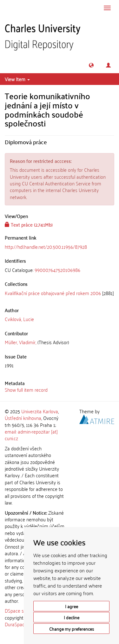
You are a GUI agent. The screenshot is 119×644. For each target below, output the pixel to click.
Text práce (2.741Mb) (29, 224)
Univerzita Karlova (40, 411)
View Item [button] (17, 79)
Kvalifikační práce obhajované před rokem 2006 (53, 293)
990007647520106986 (57, 270)
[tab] (60, 270)
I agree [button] (72, 606)
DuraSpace (16, 624)
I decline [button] (72, 617)
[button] (91, 65)
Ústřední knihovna (23, 418)
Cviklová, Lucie (19, 319)
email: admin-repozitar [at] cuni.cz (31, 435)
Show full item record (26, 390)
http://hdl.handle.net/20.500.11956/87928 (46, 247)
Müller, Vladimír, (20, 342)
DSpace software (22, 610)
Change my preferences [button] (72, 629)
